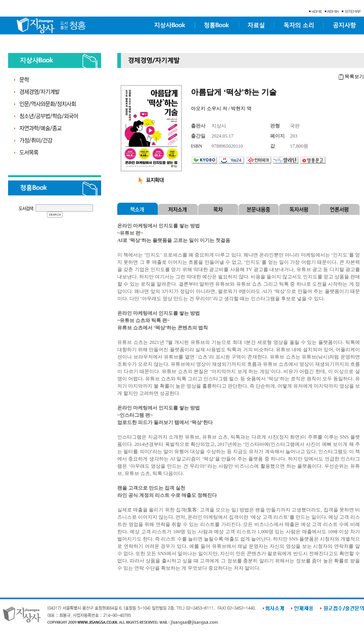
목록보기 (354, 76)
